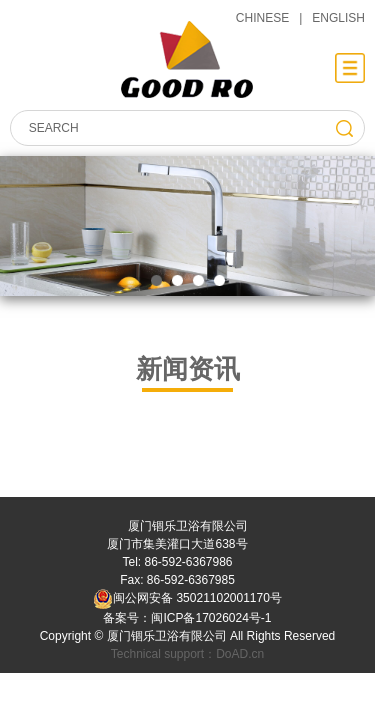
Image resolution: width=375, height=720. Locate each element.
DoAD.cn (240, 654)
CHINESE (262, 18)
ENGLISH (338, 18)
